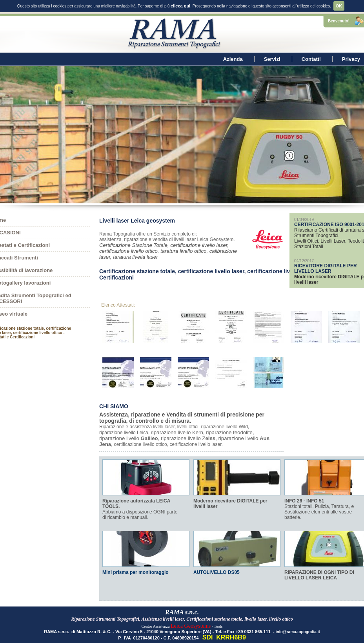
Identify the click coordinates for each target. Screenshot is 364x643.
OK (339, 6)
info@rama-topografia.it (298, 624)
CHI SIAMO (114, 398)
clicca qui (180, 6)
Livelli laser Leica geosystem (137, 213)
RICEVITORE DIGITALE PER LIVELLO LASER (326, 261)
